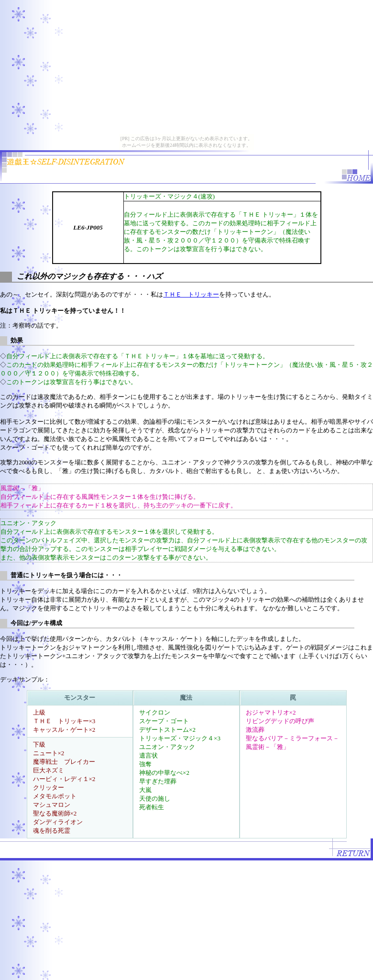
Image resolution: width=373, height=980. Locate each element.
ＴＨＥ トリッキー (191, 294)
